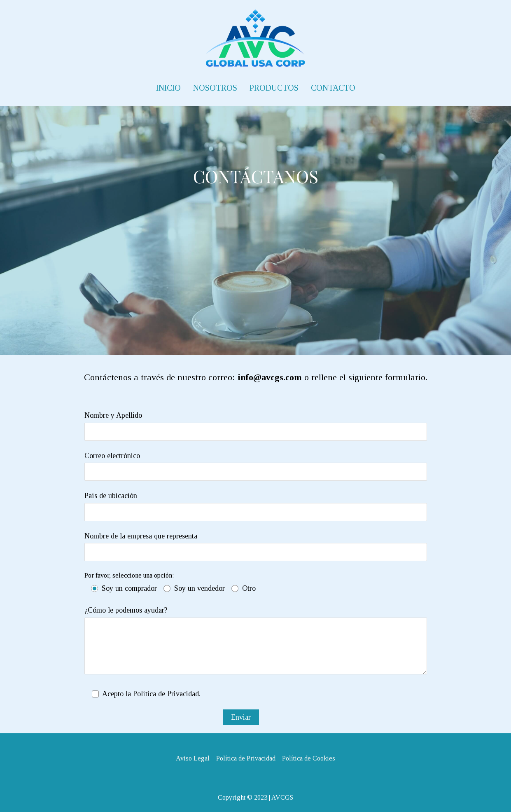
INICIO (168, 88)
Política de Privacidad (246, 758)
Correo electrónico (256, 466)
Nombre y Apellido (256, 426)
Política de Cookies (309, 758)
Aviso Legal (193, 758)
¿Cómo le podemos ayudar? (256, 642)
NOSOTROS (215, 88)
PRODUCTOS (274, 88)
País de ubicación (256, 506)
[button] (13, 12)
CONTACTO (333, 88)
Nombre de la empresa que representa (256, 546)
